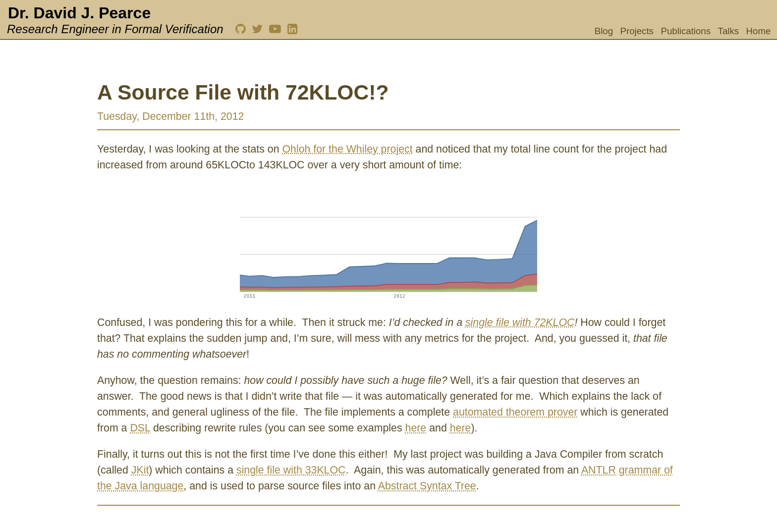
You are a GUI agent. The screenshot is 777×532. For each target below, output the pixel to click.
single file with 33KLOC (291, 470)
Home (759, 31)
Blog (604, 31)
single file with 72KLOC (520, 322)
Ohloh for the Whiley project (347, 149)
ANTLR (599, 470)
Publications (686, 31)
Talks (729, 31)
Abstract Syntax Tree (427, 486)
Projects (637, 31)
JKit (140, 470)
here (416, 428)
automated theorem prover (515, 412)
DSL (140, 428)
